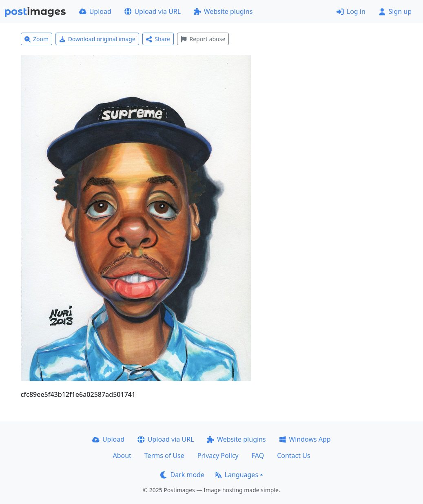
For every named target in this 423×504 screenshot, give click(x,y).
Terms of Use (164, 456)
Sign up (395, 11)
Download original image (97, 39)
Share (158, 39)
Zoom (37, 39)
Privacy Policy (218, 456)
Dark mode (182, 475)
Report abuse (203, 39)
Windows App (305, 439)
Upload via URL (153, 11)
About (122, 456)
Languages (236, 475)
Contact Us (293, 456)
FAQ (258, 456)
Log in (351, 11)
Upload (95, 11)
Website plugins (223, 11)
